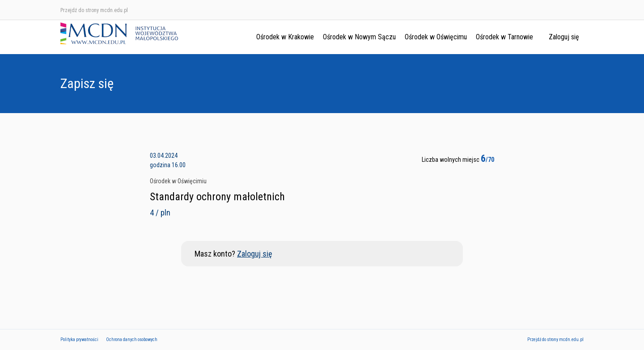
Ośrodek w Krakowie (285, 37)
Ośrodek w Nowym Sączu (359, 37)
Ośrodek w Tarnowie (504, 37)
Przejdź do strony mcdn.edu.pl (94, 10)
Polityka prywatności (79, 339)
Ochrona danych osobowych (132, 339)
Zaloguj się (564, 37)
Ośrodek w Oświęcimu (436, 37)
